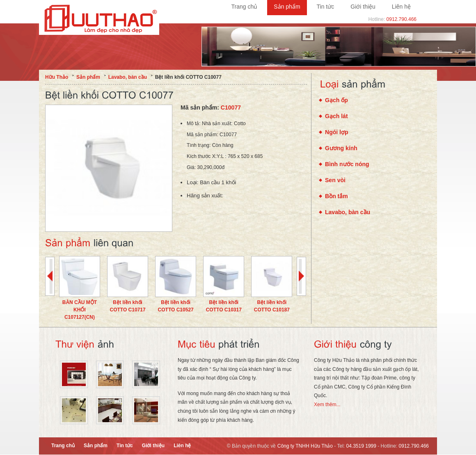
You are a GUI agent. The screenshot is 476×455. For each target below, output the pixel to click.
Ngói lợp (337, 132)
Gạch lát (336, 116)
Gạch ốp (336, 100)
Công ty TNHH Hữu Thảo (305, 446)
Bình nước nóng (347, 164)
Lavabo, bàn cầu (348, 212)
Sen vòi (335, 180)
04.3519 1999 (361, 446)
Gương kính (341, 148)
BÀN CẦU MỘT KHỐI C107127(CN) (80, 310)
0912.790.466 (402, 19)
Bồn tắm (336, 196)
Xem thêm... (327, 405)
